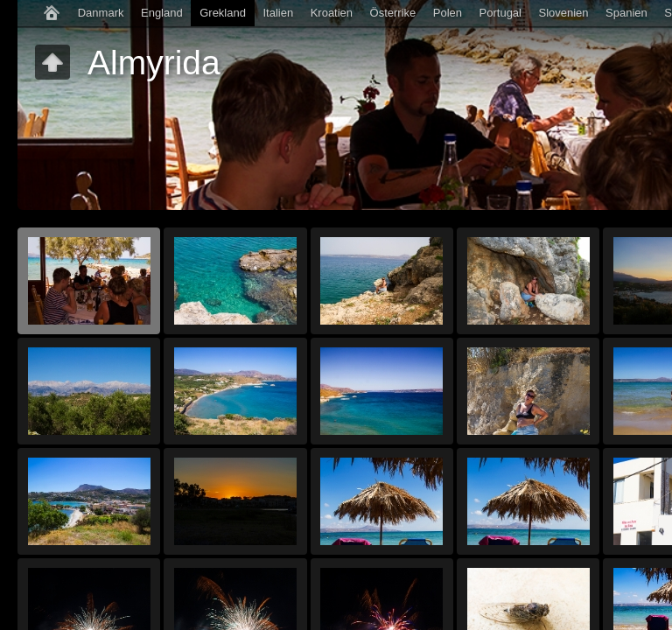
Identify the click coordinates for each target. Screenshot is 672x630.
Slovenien (563, 13)
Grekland (223, 13)
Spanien (626, 13)
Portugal (500, 13)
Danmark (101, 13)
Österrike (393, 13)
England (162, 13)
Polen (448, 13)
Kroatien (332, 13)
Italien (278, 13)
